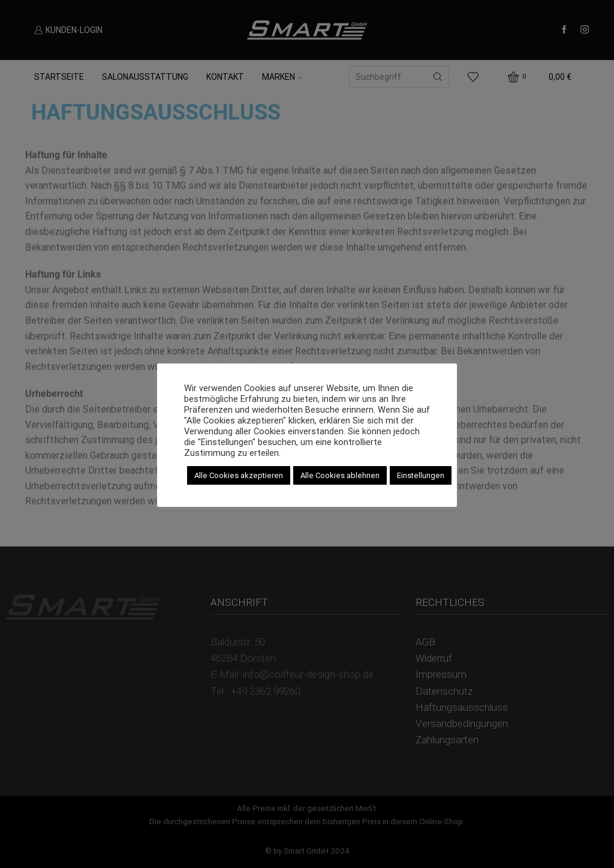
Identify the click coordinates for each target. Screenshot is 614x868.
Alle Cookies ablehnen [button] (340, 475)
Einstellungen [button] (421, 475)
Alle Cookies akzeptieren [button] (239, 475)
